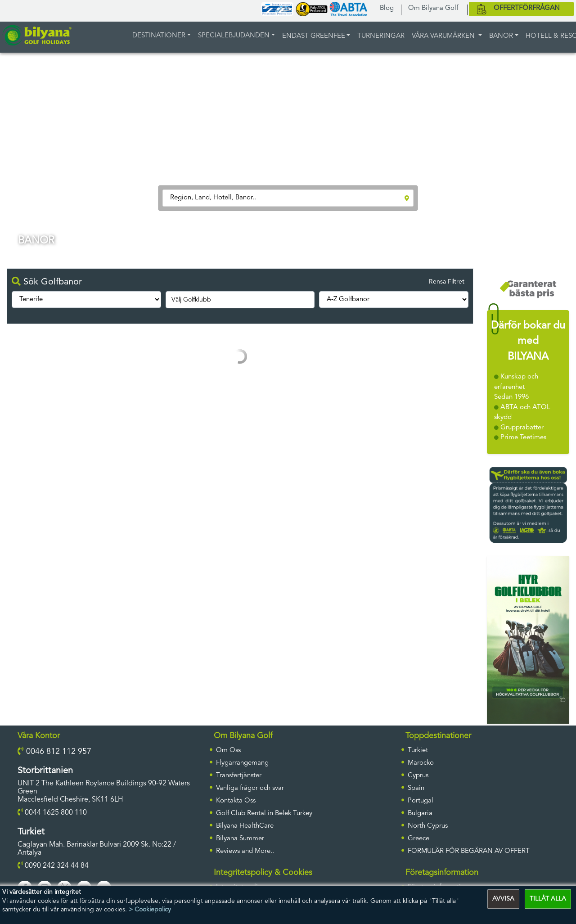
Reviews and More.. (245, 851)
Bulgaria (420, 814)
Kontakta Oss (236, 801)
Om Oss (228, 750)
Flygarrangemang (242, 763)
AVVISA (503, 899)
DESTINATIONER (159, 36)
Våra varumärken (444, 36)
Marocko (421, 763)
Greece (418, 839)
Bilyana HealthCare (245, 826)
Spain (416, 788)
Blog (387, 8)
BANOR (501, 36)
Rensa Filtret (447, 282)
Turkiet (418, 750)
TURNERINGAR (381, 36)
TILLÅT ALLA (548, 899)
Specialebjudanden (234, 36)
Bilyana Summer (240, 839)
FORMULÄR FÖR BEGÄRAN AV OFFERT (469, 851)
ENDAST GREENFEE (314, 36)
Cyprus (418, 776)
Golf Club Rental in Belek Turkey (264, 814)
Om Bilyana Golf (433, 8)
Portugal (421, 801)
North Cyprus (428, 826)
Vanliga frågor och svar (250, 788)
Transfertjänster (239, 776)
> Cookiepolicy (150, 910)
